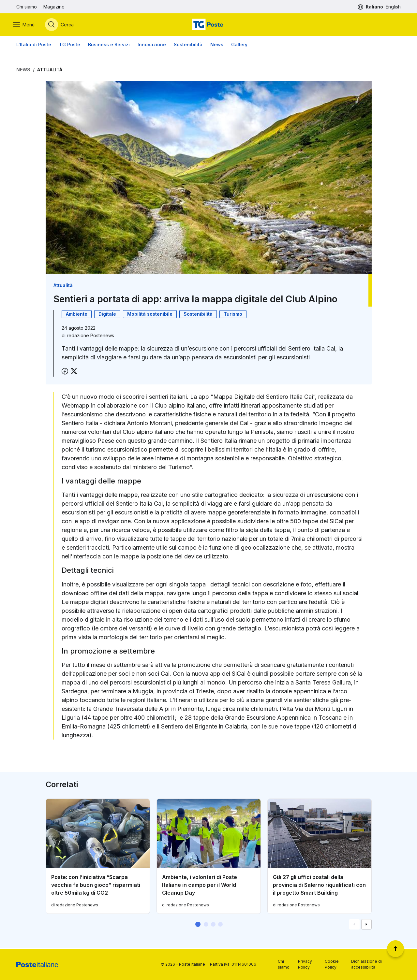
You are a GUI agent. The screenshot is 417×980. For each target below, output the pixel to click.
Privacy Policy (305, 964)
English (393, 7)
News (217, 45)
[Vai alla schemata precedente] (354, 925)
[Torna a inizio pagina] (395, 949)
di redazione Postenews (75, 906)
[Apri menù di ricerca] (63, 25)
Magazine (54, 7)
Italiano (374, 7)
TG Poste (70, 45)
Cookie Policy (332, 964)
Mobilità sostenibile (150, 315)
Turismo (233, 315)
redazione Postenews (90, 336)
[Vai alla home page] (208, 25)
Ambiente (77, 315)
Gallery (239, 45)
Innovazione (152, 45)
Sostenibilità (188, 45)
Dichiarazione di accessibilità (366, 964)
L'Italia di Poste (34, 45)
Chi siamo (27, 7)
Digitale (107, 315)
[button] (198, 925)
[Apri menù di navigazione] (27, 25)
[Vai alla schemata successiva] (366, 925)
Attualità (50, 71)
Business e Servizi (109, 45)
